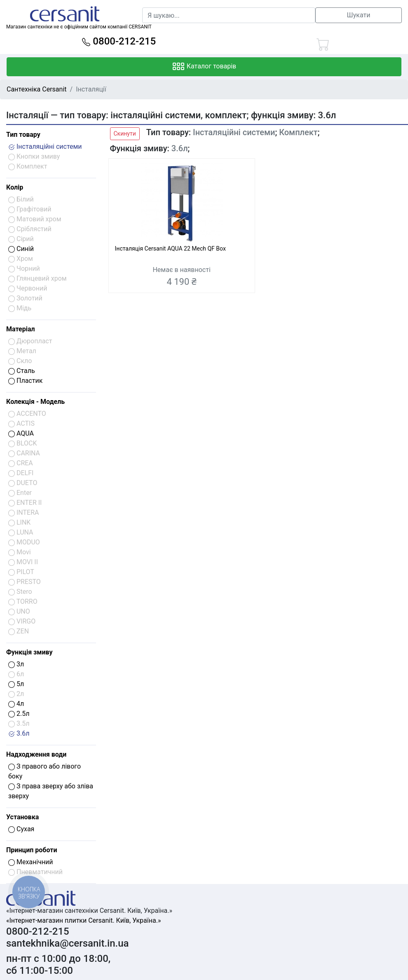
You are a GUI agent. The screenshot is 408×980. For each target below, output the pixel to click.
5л (16, 684)
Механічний (31, 862)
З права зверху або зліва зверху (51, 791)
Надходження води (36, 754)
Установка (22, 817)
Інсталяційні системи (45, 147)
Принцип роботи (32, 850)
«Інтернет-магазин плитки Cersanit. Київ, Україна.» (83, 920)
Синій (21, 249)
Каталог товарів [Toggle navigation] (204, 67)
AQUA (21, 433)
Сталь (22, 371)
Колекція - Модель (35, 402)
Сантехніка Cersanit (37, 89)
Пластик (25, 381)
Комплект (298, 132)
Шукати (359, 15)
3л (16, 664)
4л (16, 704)
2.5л (19, 714)
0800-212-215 (119, 41)
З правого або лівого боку (45, 771)
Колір (15, 187)
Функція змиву (29, 652)
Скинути (125, 134)
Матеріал (21, 329)
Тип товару (23, 135)
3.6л (19, 733)
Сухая (21, 829)
